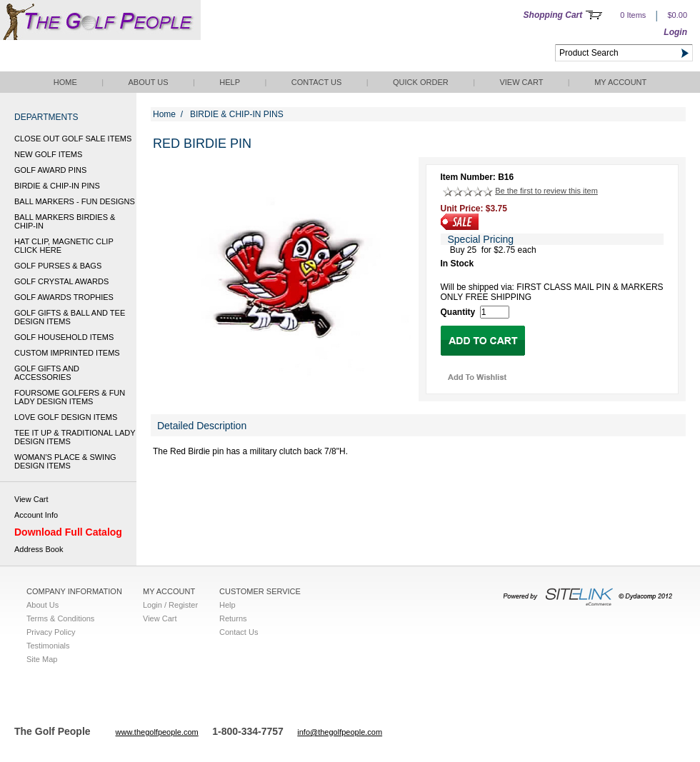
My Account (620, 82)
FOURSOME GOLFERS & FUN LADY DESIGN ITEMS (70, 397)
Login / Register (170, 605)
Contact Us (317, 82)
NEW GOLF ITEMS (48, 154)
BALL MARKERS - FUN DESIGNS (75, 201)
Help (230, 82)
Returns (233, 618)
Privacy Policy (51, 632)
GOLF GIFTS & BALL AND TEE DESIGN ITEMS (70, 317)
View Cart (521, 82)
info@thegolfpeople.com (340, 732)
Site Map (42, 659)
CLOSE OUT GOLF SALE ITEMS (73, 139)
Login (675, 32)
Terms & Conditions (60, 618)
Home (65, 82)
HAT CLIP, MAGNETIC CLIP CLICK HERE (64, 246)
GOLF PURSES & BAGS (58, 266)
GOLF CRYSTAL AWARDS (61, 281)
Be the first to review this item (546, 191)
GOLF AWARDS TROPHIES (64, 297)
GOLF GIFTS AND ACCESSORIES (47, 373)
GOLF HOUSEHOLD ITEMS (64, 337)
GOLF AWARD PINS (50, 170)
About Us (148, 82)
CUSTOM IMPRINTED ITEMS (67, 353)
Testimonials (48, 646)
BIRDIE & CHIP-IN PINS (57, 186)
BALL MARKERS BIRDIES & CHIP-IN (65, 221)
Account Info (36, 515)
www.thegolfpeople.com (157, 732)
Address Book (39, 549)
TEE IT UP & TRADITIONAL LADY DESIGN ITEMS (75, 437)
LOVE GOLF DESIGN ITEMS (66, 417)
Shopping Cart (553, 15)
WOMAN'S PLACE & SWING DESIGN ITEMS (65, 461)
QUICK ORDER (421, 82)
